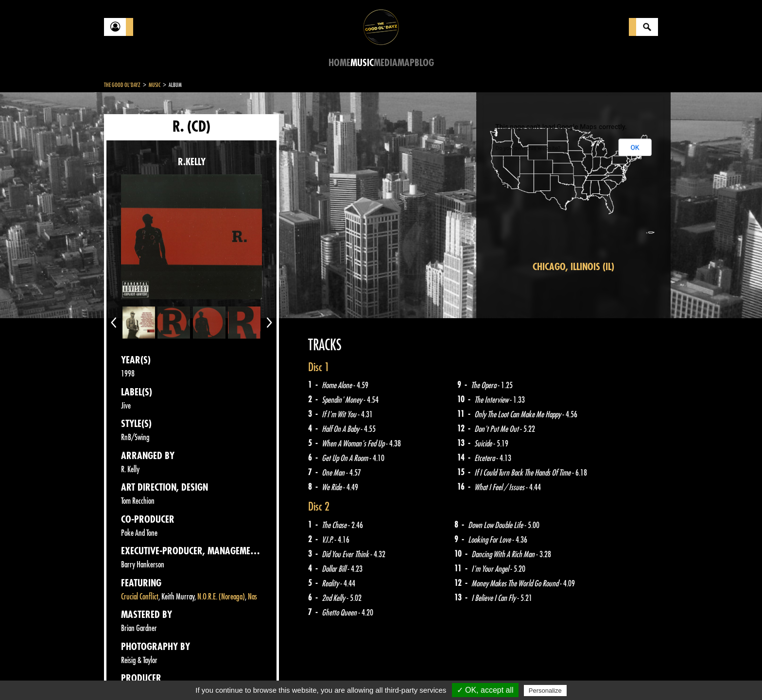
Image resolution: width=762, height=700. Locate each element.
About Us (226, 676)
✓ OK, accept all (485, 690)
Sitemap (265, 676)
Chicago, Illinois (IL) (573, 267)
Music (362, 63)
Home (339, 63)
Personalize (545, 691)
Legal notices (180, 676)
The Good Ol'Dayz (122, 85)
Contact (128, 675)
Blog (424, 63)
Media (386, 63)
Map (406, 63)
